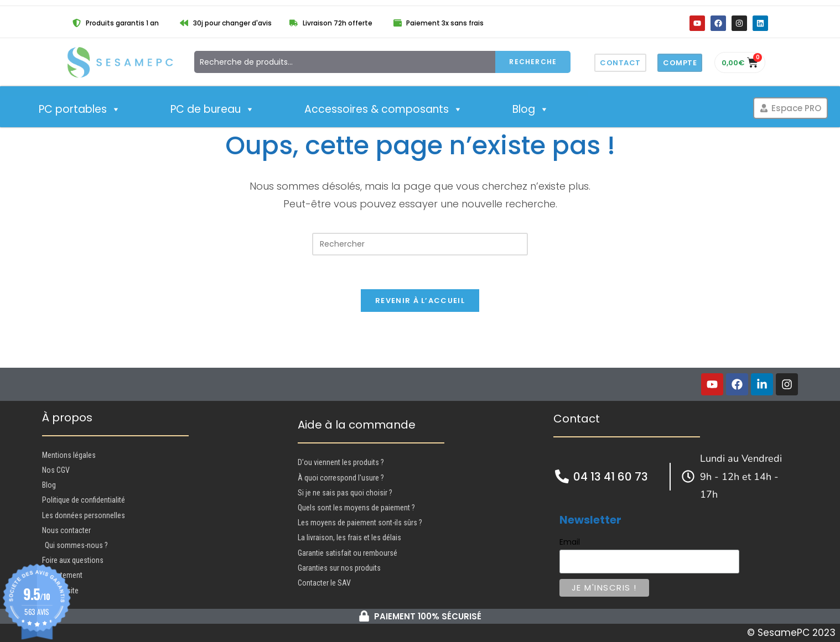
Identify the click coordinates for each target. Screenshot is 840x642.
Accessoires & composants (383, 109)
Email (570, 542)
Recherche (533, 62)
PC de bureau (212, 109)
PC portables (80, 109)
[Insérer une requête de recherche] (420, 244)
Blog (531, 109)
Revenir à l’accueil (420, 301)
